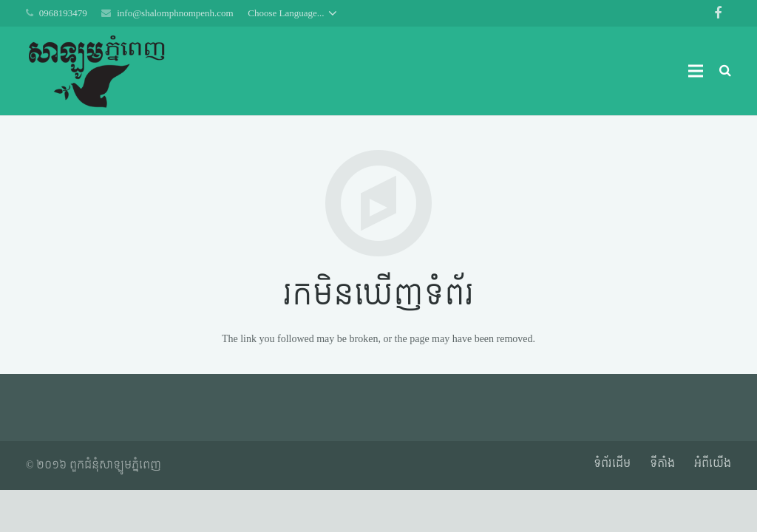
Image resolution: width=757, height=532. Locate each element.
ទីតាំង (662, 464)
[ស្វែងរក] (725, 71)
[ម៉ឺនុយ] (695, 71)
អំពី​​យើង (713, 464)
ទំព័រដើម (612, 464)
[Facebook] (718, 13)
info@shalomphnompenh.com (175, 13)
